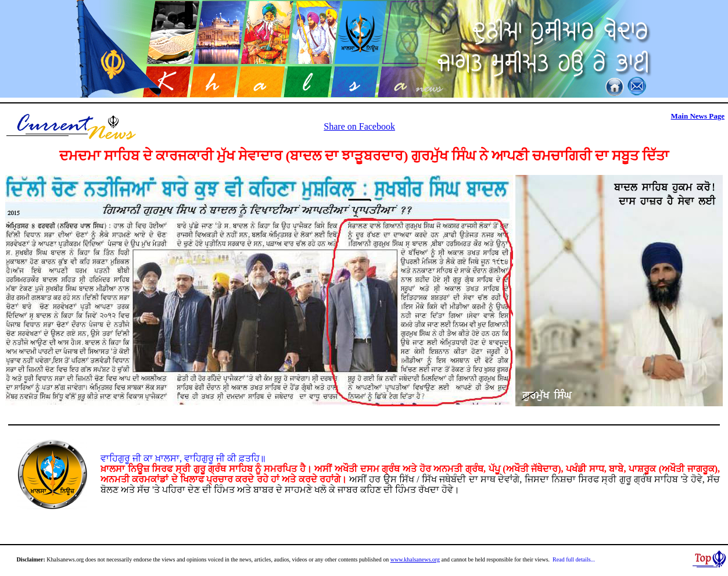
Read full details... (574, 559)
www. (397, 559)
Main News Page (698, 116)
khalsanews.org (422, 559)
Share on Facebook (359, 126)
